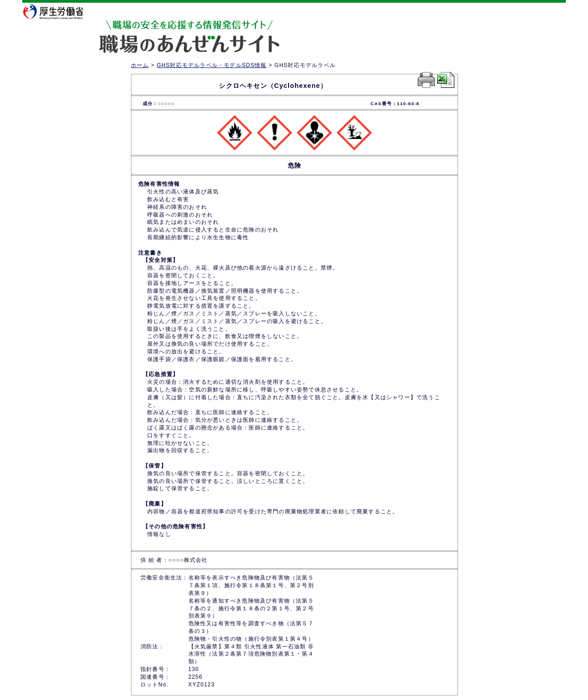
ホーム (140, 65)
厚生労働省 (59, 11)
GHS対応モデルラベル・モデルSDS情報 (212, 65)
